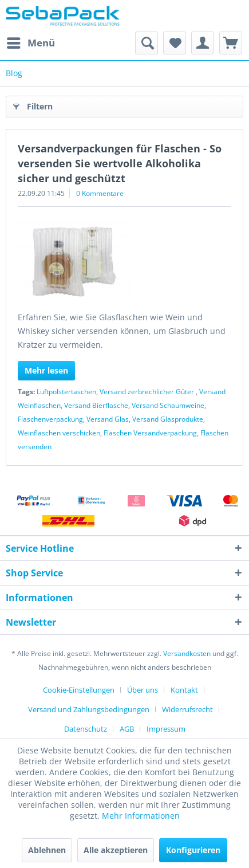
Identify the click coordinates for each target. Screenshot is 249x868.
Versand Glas (108, 419)
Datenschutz (86, 729)
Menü (31, 42)
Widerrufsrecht (187, 709)
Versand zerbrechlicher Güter (148, 392)
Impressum (166, 729)
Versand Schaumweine (168, 405)
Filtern (33, 105)
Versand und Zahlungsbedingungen (89, 709)
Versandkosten (187, 653)
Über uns (143, 690)
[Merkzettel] (175, 43)
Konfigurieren (193, 850)
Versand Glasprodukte (168, 419)
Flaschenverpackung (50, 419)
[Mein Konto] (203, 43)
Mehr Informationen (141, 816)
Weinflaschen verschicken (59, 433)
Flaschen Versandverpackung (150, 433)
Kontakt (184, 690)
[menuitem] (30, 43)
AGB (127, 729)
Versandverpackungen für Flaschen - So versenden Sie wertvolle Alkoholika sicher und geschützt (120, 163)
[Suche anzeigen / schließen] (147, 43)
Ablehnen (47, 850)
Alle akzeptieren (116, 850)
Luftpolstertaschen (66, 392)
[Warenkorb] (231, 43)
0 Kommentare (100, 193)
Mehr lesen (46, 370)
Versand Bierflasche (96, 405)
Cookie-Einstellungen (79, 690)
